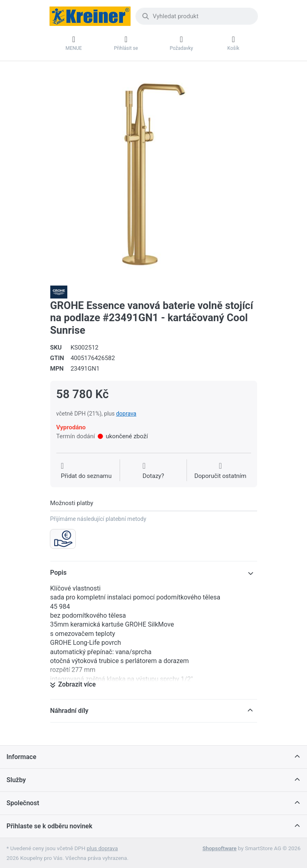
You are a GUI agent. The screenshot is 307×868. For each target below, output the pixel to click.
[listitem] (154, 174)
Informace (21, 757)
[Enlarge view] (154, 174)
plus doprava (102, 848)
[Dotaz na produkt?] (153, 471)
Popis (59, 573)
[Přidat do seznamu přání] (86, 471)
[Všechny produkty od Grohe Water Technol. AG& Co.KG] (59, 292)
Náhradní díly (70, 711)
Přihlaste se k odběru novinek (49, 826)
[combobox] (197, 16)
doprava (126, 414)
